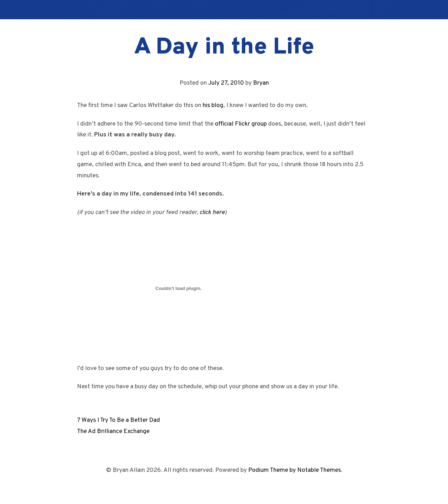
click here (212, 212)
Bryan (261, 83)
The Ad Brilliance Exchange (113, 431)
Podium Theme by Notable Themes (295, 470)
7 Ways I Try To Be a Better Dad (118, 420)
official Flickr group (241, 124)
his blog (213, 105)
